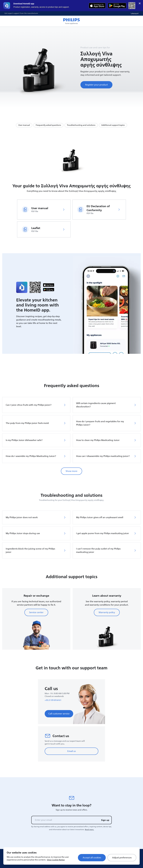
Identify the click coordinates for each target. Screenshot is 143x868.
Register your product (96, 85)
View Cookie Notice (56, 860)
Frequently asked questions (48, 125)
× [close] (140, 3)
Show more (71, 471)
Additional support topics (113, 125)
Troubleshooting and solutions (81, 125)
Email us (71, 751)
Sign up (105, 820)
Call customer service (59, 714)
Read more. (89, 830)
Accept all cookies (92, 858)
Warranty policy (107, 612)
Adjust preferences (122, 858)
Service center (36, 612)
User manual (24, 125)
